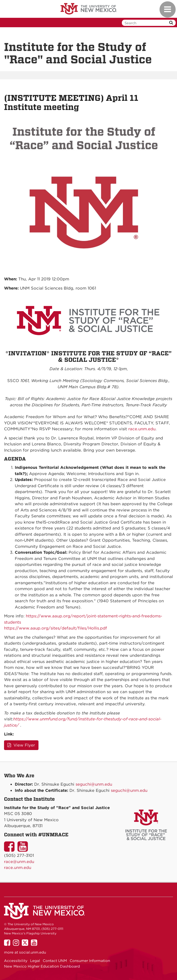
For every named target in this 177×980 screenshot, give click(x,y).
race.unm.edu (142, 429)
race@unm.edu (19, 862)
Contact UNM (55, 961)
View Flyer (21, 745)
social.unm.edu (33, 952)
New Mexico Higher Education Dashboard (42, 966)
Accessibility (16, 961)
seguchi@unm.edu (94, 784)
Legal (35, 961)
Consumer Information (90, 961)
